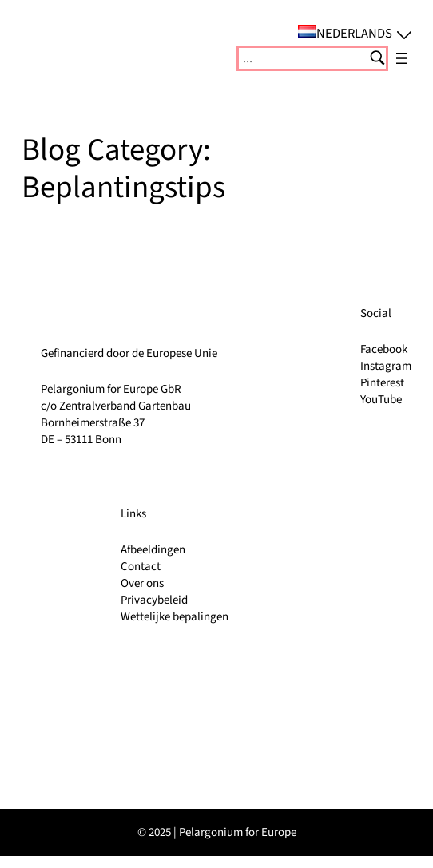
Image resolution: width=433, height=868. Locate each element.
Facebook (384, 349)
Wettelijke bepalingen (175, 617)
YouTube (381, 400)
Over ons (142, 583)
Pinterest (382, 383)
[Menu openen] (402, 58)
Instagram (386, 366)
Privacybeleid (154, 600)
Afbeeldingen (153, 550)
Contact (141, 567)
